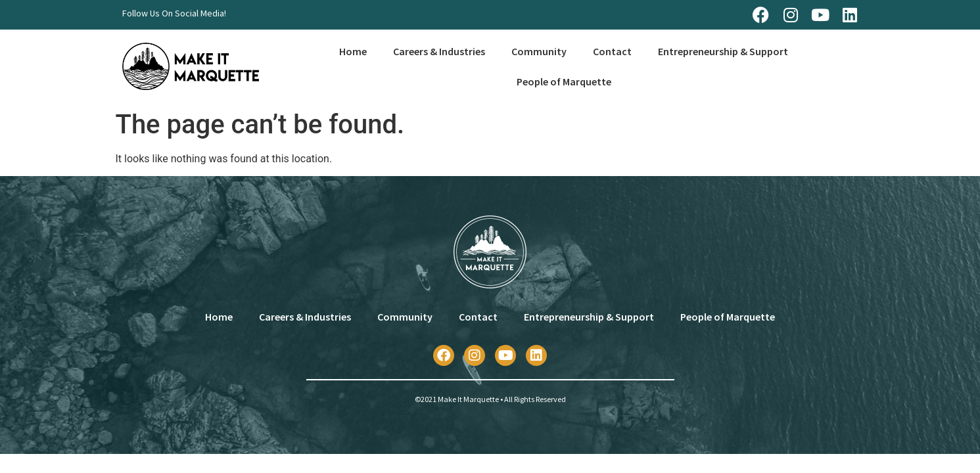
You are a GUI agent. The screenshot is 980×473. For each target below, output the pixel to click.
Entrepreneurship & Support (723, 51)
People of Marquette (564, 81)
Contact (612, 51)
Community (539, 51)
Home (353, 51)
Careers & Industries (439, 51)
